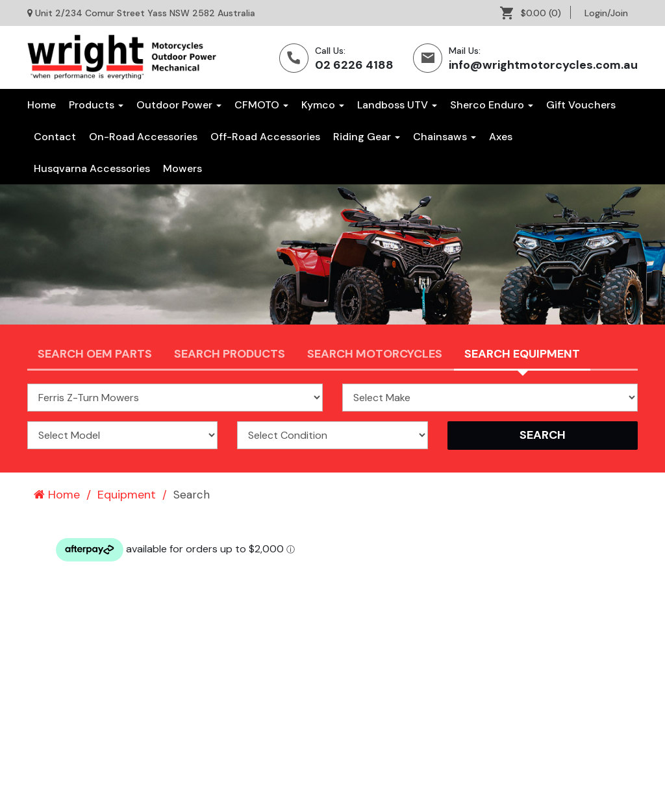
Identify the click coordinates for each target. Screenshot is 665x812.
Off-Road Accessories (265, 137)
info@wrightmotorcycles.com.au (543, 65)
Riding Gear (367, 137)
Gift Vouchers (581, 105)
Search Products (230, 354)
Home (42, 105)
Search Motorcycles (375, 354)
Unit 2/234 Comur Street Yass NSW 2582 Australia (145, 13)
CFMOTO (261, 105)
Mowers (182, 168)
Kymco (323, 105)
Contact (55, 137)
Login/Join (606, 13)
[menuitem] (535, 13)
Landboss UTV (397, 105)
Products (96, 105)
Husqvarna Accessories (92, 168)
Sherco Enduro (492, 105)
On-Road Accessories (143, 137)
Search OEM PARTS (95, 354)
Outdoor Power (179, 105)
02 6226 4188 (354, 65)
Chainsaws (445, 137)
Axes (501, 137)
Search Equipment (522, 354)
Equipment (127, 495)
